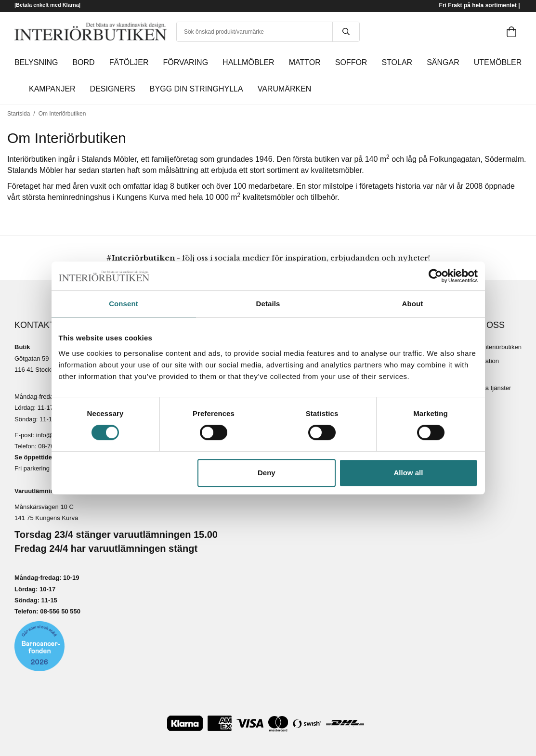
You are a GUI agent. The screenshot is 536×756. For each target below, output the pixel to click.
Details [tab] (268, 304)
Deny (267, 473)
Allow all (409, 473)
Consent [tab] (124, 304)
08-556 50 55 (59, 611)
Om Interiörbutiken (496, 347)
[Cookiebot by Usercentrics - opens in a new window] (436, 276)
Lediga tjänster (490, 388)
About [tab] (413, 304)
